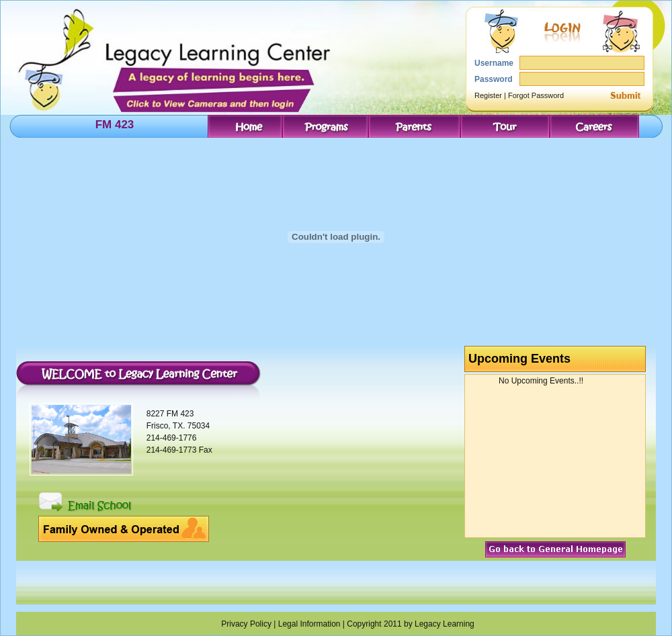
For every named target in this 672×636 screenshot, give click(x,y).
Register (488, 95)
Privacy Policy (246, 624)
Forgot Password (536, 95)
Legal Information (309, 624)
